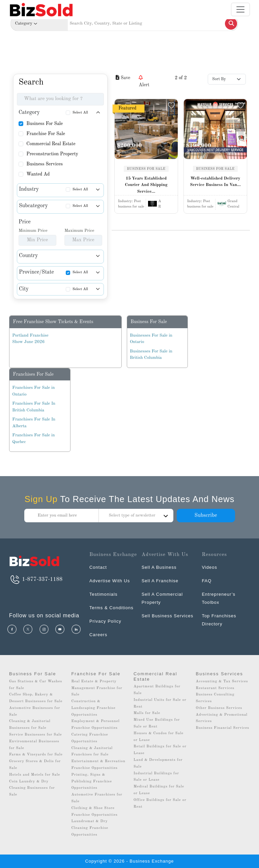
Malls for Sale (147, 713)
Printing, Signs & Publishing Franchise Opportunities (92, 782)
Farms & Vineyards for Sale (36, 755)
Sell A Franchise (160, 581)
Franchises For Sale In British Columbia (34, 407)
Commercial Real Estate (51, 144)
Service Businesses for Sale (36, 735)
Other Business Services (219, 708)
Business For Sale (45, 124)
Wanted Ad (38, 174)
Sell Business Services (168, 616)
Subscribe (206, 516)
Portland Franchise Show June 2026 (30, 339)
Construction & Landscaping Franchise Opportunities (93, 708)
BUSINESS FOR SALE (146, 169)
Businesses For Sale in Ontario (151, 339)
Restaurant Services (215, 688)
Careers (98, 635)
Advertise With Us (110, 581)
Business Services (45, 164)
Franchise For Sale (46, 134)
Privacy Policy (105, 621)
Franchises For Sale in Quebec (33, 439)
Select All (80, 113)
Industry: (129, 201)
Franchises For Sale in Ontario (33, 391)
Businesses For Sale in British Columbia (151, 355)
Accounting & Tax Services (222, 681)
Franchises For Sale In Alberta (34, 423)
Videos (209, 567)
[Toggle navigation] (240, 9)
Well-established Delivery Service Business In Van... (215, 182)
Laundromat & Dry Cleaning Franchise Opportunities (90, 828)
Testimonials (104, 594)
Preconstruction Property (52, 154)
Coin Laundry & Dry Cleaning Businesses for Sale (32, 788)
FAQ (207, 581)
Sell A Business (159, 567)
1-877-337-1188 (36, 580)
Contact (98, 567)
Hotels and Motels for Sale (35, 775)
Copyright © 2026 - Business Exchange (129, 861)
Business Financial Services (223, 728)
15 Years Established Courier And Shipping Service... (146, 185)
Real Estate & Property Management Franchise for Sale (97, 688)
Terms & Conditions (111, 608)
